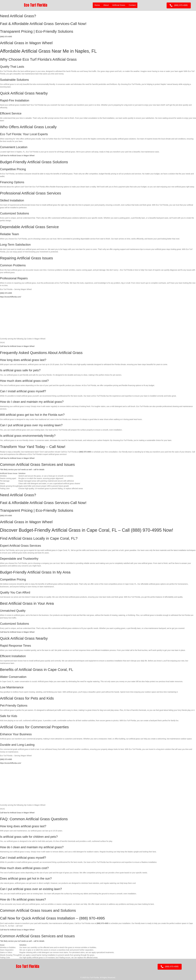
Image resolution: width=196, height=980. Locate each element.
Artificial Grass (119, 5)
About (106, 5)
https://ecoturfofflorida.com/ (11, 297)
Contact (132, 5)
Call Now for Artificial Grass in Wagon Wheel (17, 156)
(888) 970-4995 (6, 37)
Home (97, 5)
